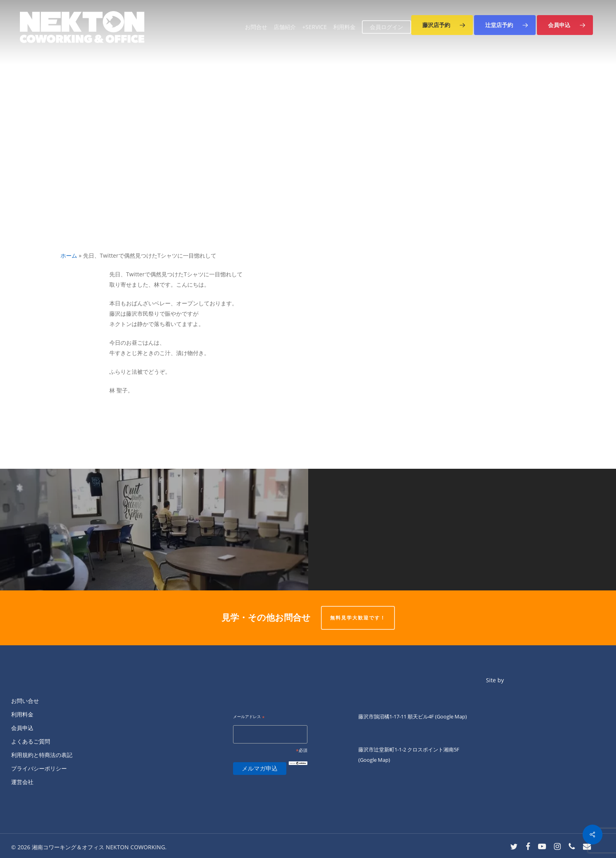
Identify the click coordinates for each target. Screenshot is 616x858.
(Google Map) (374, 760)
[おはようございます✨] (154, 530)
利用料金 (22, 714)
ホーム (69, 255)
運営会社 (22, 782)
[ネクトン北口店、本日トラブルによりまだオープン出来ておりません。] (462, 530)
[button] (442, 25)
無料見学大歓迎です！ (358, 618)
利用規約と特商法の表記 (42, 755)
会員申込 (22, 728)
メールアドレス (249, 717)
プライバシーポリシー (39, 768)
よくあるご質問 (31, 741)
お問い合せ (25, 701)
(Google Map (450, 716)
